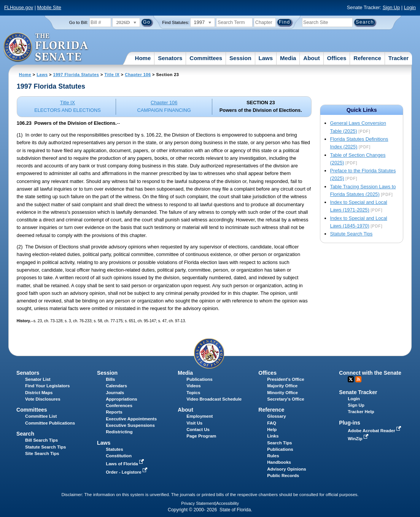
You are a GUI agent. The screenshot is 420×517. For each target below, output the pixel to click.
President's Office (286, 379)
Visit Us (194, 423)
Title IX (112, 75)
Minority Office (282, 393)
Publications (199, 379)
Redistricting (119, 432)
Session (240, 58)
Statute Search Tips (352, 234)
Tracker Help (361, 412)
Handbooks (279, 462)
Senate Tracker (358, 392)
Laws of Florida (126, 464)
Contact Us (198, 430)
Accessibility (228, 503)
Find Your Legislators (47, 386)
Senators (170, 58)
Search (25, 434)
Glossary (276, 416)
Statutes (114, 449)
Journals (115, 393)
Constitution (119, 456)
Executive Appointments (131, 419)
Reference (367, 58)
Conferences (119, 406)
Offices (337, 58)
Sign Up (391, 7)
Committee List (41, 416)
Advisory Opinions (286, 469)
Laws (266, 58)
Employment (200, 416)
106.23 (24, 123)
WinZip (359, 439)
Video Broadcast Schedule (214, 399)
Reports (114, 412)
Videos (194, 386)
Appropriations (122, 399)
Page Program (201, 436)
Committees (206, 58)
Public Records (283, 476)
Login (410, 7)
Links (273, 436)
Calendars (116, 386)
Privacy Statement (198, 503)
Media (288, 58)
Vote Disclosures (43, 399)
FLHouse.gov (19, 7)
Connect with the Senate (370, 373)
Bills (110, 379)
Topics (193, 393)
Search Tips (279, 443)
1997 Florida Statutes (76, 75)
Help (272, 430)
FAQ (272, 423)
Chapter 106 (138, 75)
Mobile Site (49, 7)
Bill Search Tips (41, 440)
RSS (358, 379)
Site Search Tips (42, 453)
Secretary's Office (286, 399)
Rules (273, 456)
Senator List (38, 379)
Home (143, 58)
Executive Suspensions (130, 425)
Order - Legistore (127, 472)
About (311, 58)
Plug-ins (350, 423)
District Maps (39, 393)
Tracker (399, 58)
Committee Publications (50, 423)
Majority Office (282, 386)
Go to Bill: (79, 22)
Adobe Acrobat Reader (375, 431)
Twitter (351, 379)
